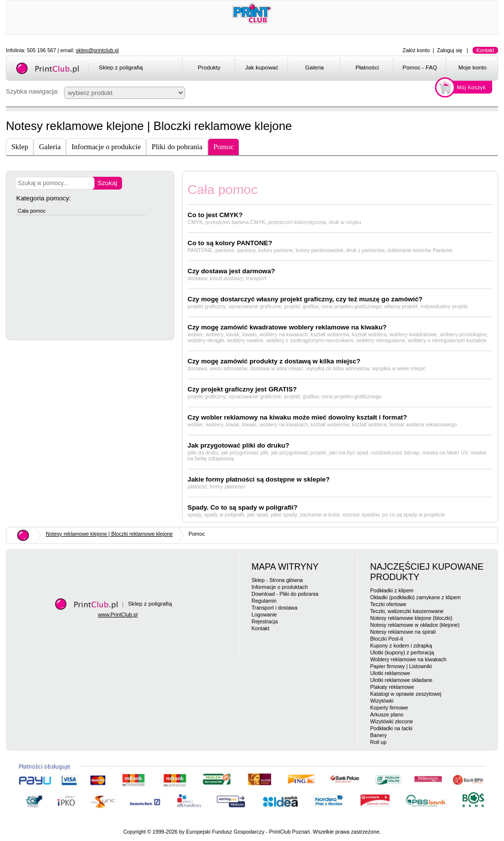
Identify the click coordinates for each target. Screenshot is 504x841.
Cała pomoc (32, 211)
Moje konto (472, 67)
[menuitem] (208, 69)
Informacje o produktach (280, 587)
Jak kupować (262, 67)
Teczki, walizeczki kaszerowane (407, 611)
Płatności (367, 67)
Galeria (315, 67)
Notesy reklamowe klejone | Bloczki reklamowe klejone (109, 534)
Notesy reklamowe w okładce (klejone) (415, 625)
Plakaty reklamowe (392, 687)
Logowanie (264, 615)
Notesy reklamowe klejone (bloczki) (411, 618)
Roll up (378, 742)
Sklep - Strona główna (277, 580)
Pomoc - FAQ (420, 67)
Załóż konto (416, 50)
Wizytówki (382, 701)
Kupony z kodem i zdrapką (401, 646)
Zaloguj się (450, 50)
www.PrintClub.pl (118, 615)
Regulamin (264, 601)
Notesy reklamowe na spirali (403, 632)
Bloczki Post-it (387, 639)
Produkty (209, 67)
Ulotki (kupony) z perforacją (402, 652)
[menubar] (342, 69)
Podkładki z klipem (392, 590)
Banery (378, 735)
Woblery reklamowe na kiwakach (408, 659)
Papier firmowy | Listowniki (401, 666)
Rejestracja (265, 621)
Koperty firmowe (389, 708)
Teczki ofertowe (388, 604)
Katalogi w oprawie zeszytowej (406, 694)
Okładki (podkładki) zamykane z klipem (415, 597)
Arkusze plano (387, 714)
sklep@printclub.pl (97, 50)
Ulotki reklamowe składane (401, 680)
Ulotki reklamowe (390, 673)
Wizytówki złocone (392, 721)
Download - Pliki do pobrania (285, 594)
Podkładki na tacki (391, 728)
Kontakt (485, 50)
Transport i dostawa (274, 608)
